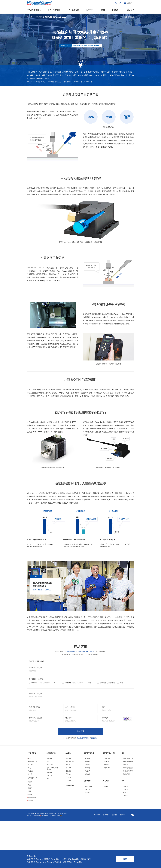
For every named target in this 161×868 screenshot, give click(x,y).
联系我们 (131, 3)
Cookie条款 (97, 815)
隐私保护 (106, 815)
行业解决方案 (74, 10)
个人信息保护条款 (83, 738)
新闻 (103, 10)
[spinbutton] (45, 683)
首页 (31, 17)
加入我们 (131, 10)
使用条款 (94, 738)
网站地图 (114, 815)
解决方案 (39, 17)
